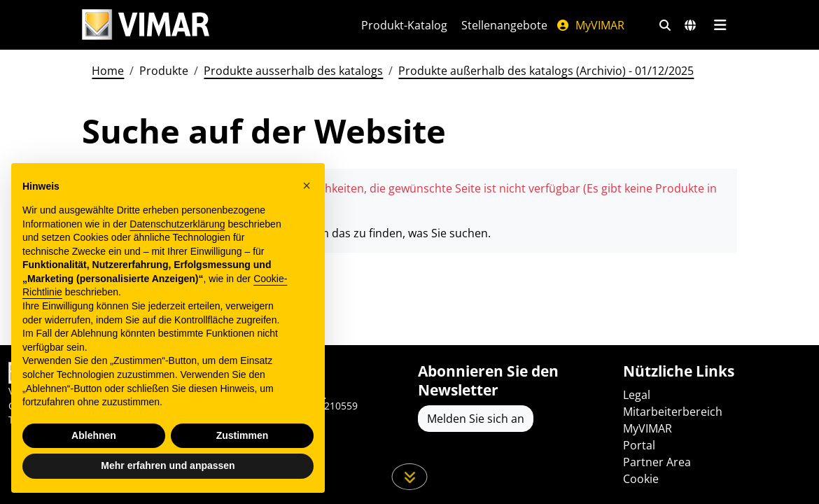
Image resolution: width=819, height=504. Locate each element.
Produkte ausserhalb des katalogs (293, 71)
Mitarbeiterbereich (673, 412)
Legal (637, 395)
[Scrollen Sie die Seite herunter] (410, 477)
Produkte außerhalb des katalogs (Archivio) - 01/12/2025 (546, 71)
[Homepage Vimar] (146, 25)
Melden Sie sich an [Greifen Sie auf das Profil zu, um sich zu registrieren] (476, 419)
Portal (639, 445)
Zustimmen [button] (243, 435)
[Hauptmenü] (720, 25)
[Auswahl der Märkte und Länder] (690, 25)
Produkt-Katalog (404, 25)
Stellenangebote (504, 25)
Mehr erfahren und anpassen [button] (168, 465)
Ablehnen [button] (94, 435)
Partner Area (657, 462)
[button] (307, 185)
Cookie (641, 479)
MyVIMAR (590, 25)
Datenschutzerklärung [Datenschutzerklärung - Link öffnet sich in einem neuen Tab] (177, 224)
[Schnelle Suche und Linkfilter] (665, 25)
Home (108, 71)
